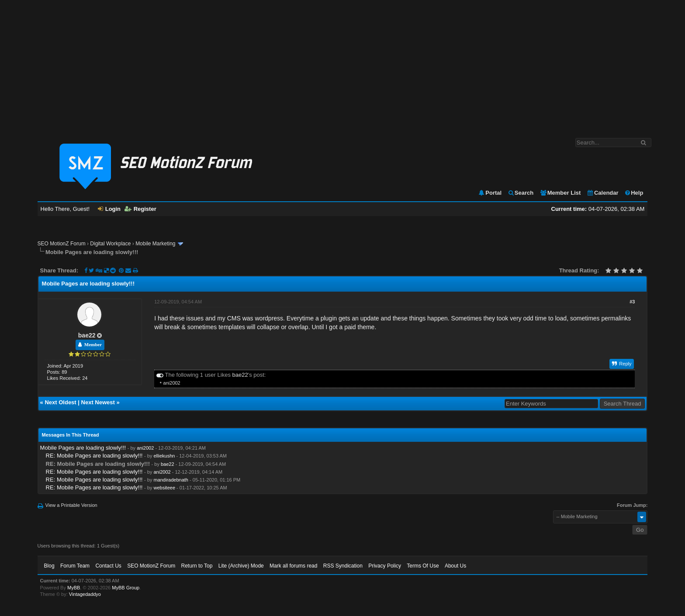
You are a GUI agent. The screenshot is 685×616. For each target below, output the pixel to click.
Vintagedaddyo (85, 594)
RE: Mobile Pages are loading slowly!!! (94, 456)
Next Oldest (60, 402)
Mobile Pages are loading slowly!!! (83, 448)
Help (634, 193)
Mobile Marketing (155, 244)
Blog (49, 566)
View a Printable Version (71, 505)
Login (109, 209)
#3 (632, 302)
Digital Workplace (110, 244)
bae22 (87, 335)
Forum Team (75, 566)
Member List (560, 193)
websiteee (164, 488)
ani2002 (172, 383)
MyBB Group (126, 588)
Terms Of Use (423, 566)
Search (521, 193)
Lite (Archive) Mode (241, 566)
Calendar (603, 193)
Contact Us (108, 566)
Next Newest (98, 402)
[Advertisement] (342, 65)
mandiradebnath (171, 480)
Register (140, 209)
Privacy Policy (385, 566)
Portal (490, 193)
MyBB (74, 588)
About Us (455, 566)
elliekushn (164, 456)
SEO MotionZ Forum (62, 244)
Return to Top (197, 566)
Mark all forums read (293, 566)
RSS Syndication (343, 566)
